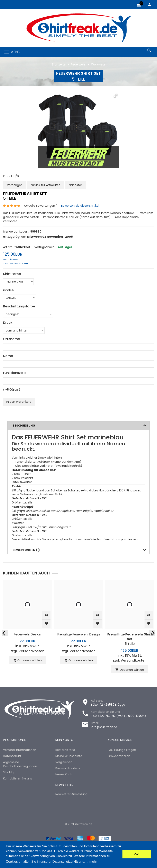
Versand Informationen (20, 750)
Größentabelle (22, 503)
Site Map (9, 773)
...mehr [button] (92, 862)
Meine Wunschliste (69, 756)
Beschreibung (24, 425)
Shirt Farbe (12, 274)
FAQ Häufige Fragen (122, 750)
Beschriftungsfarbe (19, 306)
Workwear (98, 64)
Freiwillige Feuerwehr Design (79, 635)
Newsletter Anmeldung (72, 794)
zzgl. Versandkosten (15, 263)
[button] (116, 96)
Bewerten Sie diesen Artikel (80, 206)
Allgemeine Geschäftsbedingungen (20, 765)
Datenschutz (12, 756)
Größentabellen (119, 756)
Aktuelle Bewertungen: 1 (41, 206)
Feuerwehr (78, 64)
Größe (8, 290)
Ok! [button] (137, 854)
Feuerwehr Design (27, 635)
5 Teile (130, 640)
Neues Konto (64, 775)
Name (8, 356)
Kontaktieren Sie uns (18, 779)
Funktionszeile (15, 373)
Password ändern (68, 769)
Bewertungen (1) (26, 551)
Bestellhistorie (65, 750)
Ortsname (11, 339)
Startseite (59, 64)
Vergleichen (64, 763)
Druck (8, 323)
